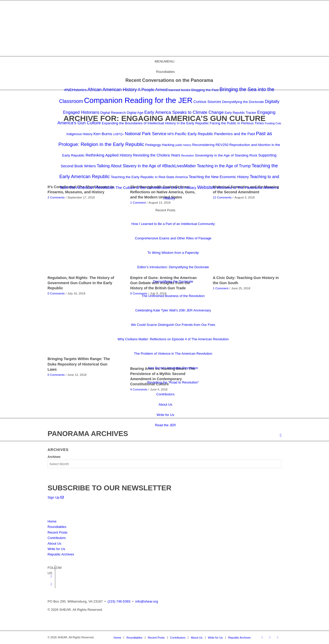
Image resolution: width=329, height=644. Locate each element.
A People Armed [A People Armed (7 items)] (153, 90)
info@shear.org (147, 601)
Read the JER (165, 425)
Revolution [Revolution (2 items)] (188, 155)
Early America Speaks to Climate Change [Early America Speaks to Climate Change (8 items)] (184, 112)
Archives (54, 457)
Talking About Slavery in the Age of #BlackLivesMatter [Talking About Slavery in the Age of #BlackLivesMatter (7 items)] (147, 166)
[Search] (281, 435)
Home (52, 521)
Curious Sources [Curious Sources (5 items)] (207, 102)
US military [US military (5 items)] (187, 188)
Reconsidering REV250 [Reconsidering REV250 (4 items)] (210, 145)
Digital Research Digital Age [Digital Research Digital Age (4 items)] (122, 113)
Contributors (165, 394)
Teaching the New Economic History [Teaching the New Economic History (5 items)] (219, 177)
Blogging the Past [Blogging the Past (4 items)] (205, 90)
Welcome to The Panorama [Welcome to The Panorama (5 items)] (239, 188)
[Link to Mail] (278, 637)
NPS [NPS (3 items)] (171, 134)
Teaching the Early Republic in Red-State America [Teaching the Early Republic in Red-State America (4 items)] (149, 177)
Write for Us (165, 415)
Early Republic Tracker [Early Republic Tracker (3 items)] (240, 113)
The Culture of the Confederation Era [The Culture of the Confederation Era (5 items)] (146, 188)
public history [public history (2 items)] (183, 145)
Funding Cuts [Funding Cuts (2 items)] (273, 123)
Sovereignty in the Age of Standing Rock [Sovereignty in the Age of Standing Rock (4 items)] (226, 155)
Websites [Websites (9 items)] (206, 187)
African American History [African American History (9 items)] (112, 90)
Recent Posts (57, 532)
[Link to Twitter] (51, 584)
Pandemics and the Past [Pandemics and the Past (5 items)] (234, 134)
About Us (165, 404)
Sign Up (56, 497)
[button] (165, 61)
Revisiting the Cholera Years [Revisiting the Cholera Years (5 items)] (157, 155)
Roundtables (57, 527)
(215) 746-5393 (119, 601)
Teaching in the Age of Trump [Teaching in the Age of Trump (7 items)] (224, 166)
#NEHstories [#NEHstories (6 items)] (75, 90)
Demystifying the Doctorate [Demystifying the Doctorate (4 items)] (243, 102)
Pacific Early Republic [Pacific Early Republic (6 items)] (194, 134)
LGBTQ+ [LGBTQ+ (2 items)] (118, 134)
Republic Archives (61, 554)
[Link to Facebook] (51, 577)
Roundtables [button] (165, 72)
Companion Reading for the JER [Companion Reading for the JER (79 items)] (138, 100)
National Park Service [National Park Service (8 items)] (145, 134)
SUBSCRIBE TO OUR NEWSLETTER (109, 488)
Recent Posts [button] (165, 210)
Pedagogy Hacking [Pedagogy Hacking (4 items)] (160, 145)
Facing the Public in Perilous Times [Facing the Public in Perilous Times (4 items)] (237, 123)
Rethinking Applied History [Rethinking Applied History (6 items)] (109, 155)
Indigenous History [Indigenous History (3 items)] (79, 134)
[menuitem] (281, 436)
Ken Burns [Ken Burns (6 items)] (103, 134)
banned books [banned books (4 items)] (179, 90)
